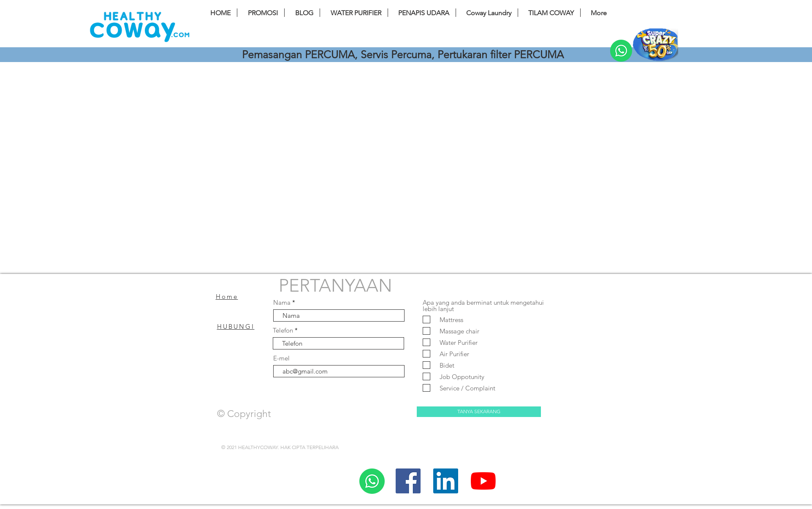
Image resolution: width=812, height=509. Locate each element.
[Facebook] (408, 481)
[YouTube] (483, 481)
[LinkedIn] (446, 481)
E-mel (281, 358)
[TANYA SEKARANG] (479, 412)
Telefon (283, 330)
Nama (282, 302)
